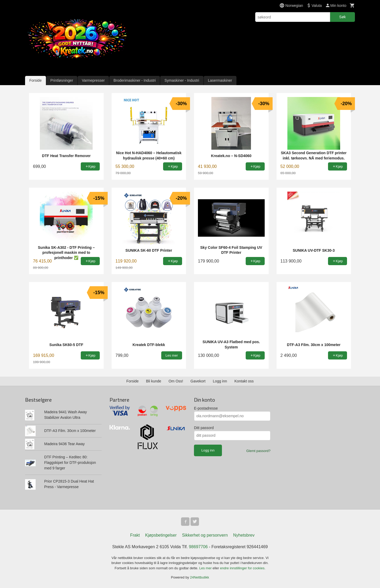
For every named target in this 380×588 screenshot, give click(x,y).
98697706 (198, 547)
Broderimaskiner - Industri (135, 80)
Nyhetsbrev (244, 535)
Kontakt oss (244, 381)
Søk (342, 17)
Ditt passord (204, 428)
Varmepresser (93, 80)
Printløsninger (62, 80)
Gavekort (198, 381)
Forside (35, 80)
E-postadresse (206, 408)
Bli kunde (154, 381)
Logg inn (220, 381)
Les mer (206, 568)
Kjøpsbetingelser (161, 535)
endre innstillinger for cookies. (243, 568)
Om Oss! (176, 381)
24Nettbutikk (199, 577)
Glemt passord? (258, 451)
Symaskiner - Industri (182, 80)
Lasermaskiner (220, 80)
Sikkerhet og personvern (205, 535)
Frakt (135, 535)
